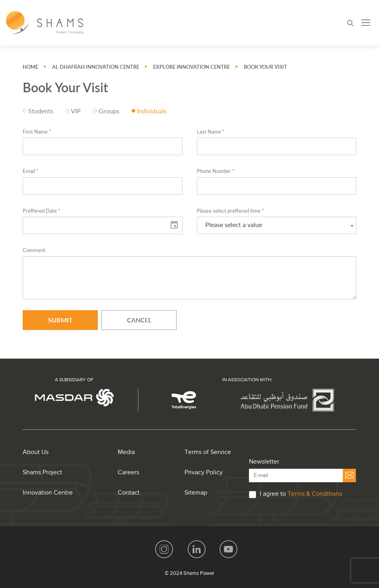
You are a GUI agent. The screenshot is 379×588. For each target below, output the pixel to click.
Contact (129, 493)
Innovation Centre (48, 493)
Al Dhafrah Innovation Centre (96, 67)
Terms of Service (208, 452)
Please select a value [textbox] (234, 224)
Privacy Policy (204, 473)
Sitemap (196, 493)
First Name (37, 132)
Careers (128, 473)
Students (41, 111)
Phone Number (216, 171)
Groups (109, 111)
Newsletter (264, 462)
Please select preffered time (230, 211)
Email (31, 171)
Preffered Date (42, 211)
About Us (36, 452)
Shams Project (42, 473)
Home (30, 67)
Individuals (152, 111)
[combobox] (277, 225)
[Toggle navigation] (366, 23)
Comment (34, 250)
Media (126, 452)
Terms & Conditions (315, 494)
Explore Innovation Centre (191, 67)
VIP (76, 111)
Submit (60, 320)
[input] (102, 225)
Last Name (211, 132)
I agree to (301, 494)
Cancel (139, 320)
